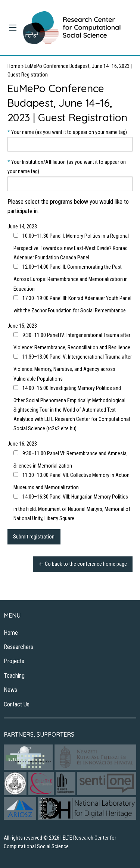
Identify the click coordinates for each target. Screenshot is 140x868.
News (10, 690)
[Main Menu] (13, 28)
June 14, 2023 (22, 227)
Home (14, 66)
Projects (14, 661)
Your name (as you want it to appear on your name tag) (70, 140)
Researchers (18, 647)
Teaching (14, 676)
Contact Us (17, 704)
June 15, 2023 (22, 326)
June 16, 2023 (22, 444)
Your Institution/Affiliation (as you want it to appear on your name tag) (70, 175)
